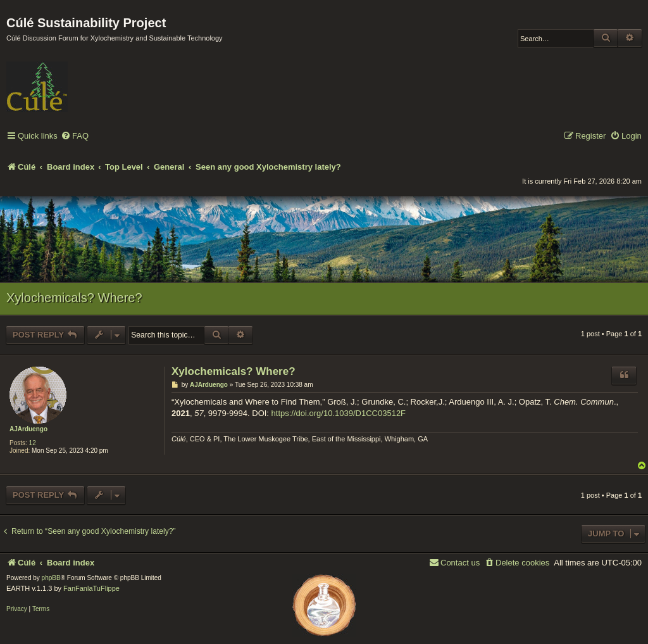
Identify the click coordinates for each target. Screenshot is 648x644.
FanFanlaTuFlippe (91, 588)
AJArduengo (28, 429)
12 (33, 443)
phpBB (51, 578)
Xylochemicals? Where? (74, 298)
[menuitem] (75, 136)
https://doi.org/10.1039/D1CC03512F (339, 413)
